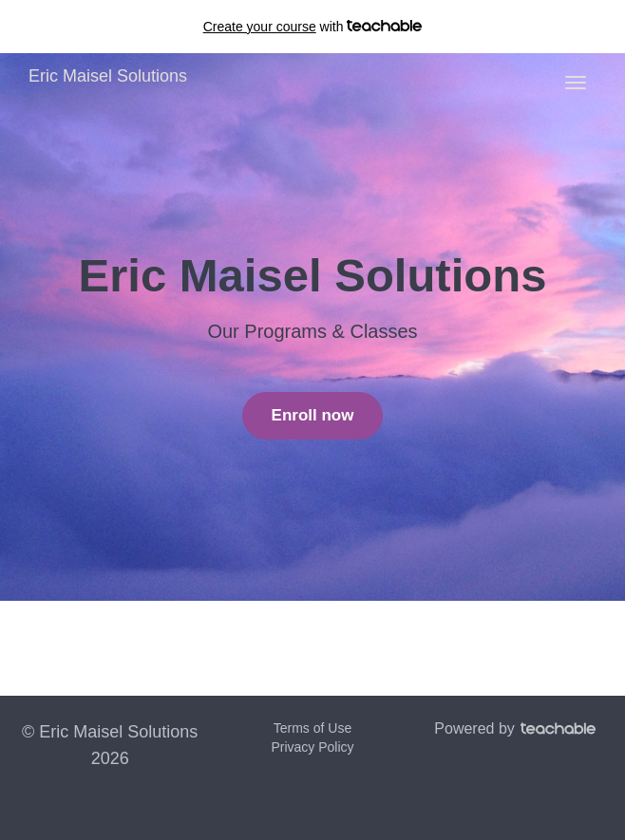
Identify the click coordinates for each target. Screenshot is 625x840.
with (313, 27)
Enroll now (313, 415)
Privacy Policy (312, 747)
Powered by (515, 728)
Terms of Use (312, 728)
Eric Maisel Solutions (108, 76)
